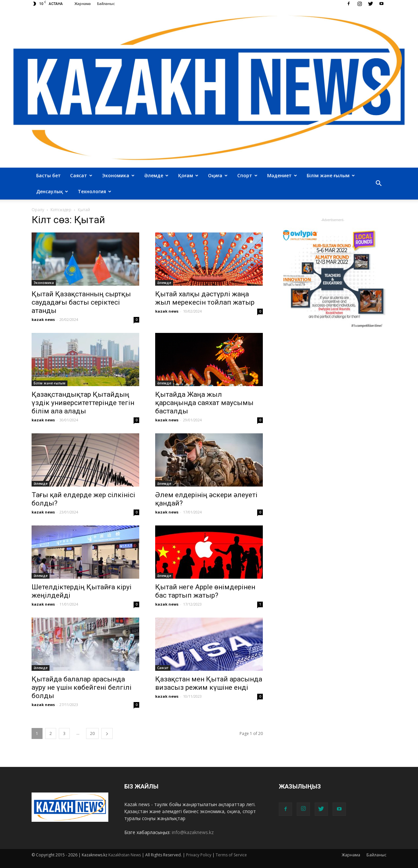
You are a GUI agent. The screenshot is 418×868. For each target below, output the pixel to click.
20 (92, 733)
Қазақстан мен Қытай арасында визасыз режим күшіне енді (209, 683)
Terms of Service (231, 855)
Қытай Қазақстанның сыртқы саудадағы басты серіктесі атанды (81, 302)
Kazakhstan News (125, 855)
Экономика (118, 175)
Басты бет (49, 175)
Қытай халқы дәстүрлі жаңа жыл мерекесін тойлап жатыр (205, 298)
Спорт (247, 175)
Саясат (81, 175)
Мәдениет (282, 175)
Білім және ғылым (331, 175)
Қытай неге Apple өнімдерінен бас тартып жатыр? (205, 591)
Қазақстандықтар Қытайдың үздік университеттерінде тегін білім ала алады (83, 403)
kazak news (43, 319)
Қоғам (188, 175)
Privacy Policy (199, 855)
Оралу (38, 210)
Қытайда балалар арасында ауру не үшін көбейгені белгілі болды (82, 687)
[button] (378, 184)
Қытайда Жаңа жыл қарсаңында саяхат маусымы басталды (204, 403)
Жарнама (83, 3)
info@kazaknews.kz (193, 832)
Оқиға (218, 175)
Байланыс (106, 3)
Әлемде (156, 175)
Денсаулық (52, 191)
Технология (95, 191)
